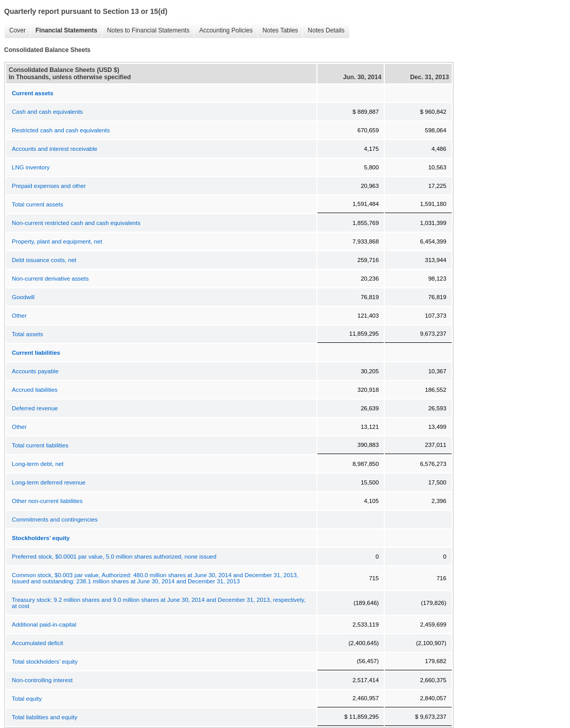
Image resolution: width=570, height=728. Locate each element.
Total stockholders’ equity (45, 662)
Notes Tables (280, 30)
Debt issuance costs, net (44, 260)
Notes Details (326, 30)
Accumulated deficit (38, 643)
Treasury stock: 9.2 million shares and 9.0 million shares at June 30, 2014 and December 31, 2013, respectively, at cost (159, 603)
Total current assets (38, 204)
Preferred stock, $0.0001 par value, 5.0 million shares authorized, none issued (114, 557)
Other (19, 316)
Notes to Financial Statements (148, 30)
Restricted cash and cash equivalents (61, 130)
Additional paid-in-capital (44, 625)
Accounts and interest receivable (55, 149)
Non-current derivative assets (50, 279)
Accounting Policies (226, 30)
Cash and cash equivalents (47, 112)
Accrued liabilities (35, 390)
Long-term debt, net (38, 464)
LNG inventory (31, 167)
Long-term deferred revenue (49, 482)
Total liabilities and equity (44, 717)
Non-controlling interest (42, 680)
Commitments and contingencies (55, 519)
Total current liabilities (40, 445)
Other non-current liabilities (47, 501)
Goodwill (23, 297)
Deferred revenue (35, 408)
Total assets (28, 334)
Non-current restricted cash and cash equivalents (76, 223)
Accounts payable (35, 371)
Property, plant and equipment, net (57, 241)
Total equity (27, 699)
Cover (17, 30)
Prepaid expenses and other (49, 186)
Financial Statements (66, 30)
